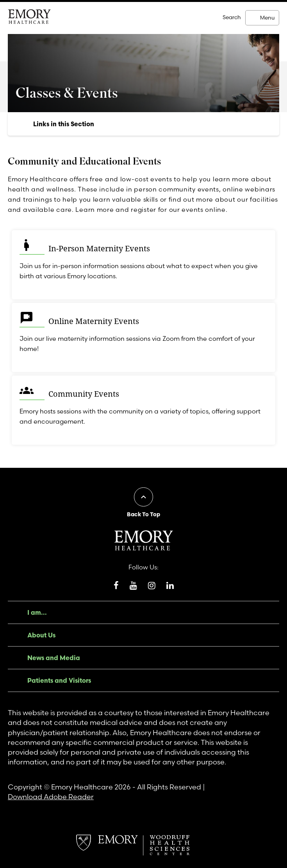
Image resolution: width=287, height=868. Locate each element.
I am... (37, 612)
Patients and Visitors (59, 680)
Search (232, 17)
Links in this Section (64, 124)
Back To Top (143, 514)
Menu (267, 18)
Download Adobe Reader (51, 797)
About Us (41, 635)
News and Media (54, 658)
